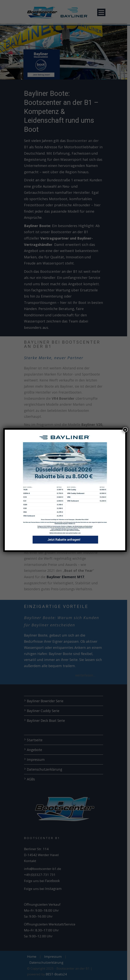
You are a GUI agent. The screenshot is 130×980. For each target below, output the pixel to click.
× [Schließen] (125, 430)
